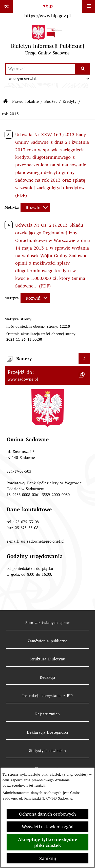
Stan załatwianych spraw (48, 623)
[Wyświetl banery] (84, 359)
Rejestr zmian (48, 714)
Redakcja (48, 677)
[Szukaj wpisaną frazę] (83, 69)
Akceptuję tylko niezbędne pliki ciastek (48, 842)
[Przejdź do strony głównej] (48, 41)
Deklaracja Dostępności (48, 732)
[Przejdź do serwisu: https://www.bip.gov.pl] (48, 10)
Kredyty (70, 101)
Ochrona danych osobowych (48, 814)
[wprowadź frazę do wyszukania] (41, 69)
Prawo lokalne (25, 101)
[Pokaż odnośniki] (6, 6)
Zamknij (48, 858)
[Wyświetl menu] (89, 6)
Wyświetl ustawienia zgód (48, 827)
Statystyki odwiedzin (48, 751)
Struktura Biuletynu (48, 659)
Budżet (51, 101)
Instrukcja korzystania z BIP (48, 696)
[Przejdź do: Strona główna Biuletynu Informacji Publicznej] (6, 102)
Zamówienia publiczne (48, 641)
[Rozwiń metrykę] (35, 207)
